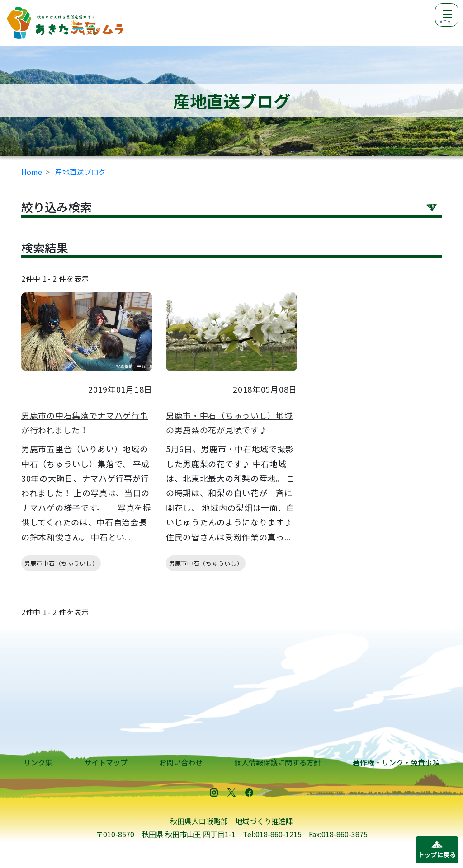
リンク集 (38, 762)
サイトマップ (106, 762)
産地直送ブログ (80, 172)
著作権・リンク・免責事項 (396, 762)
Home (32, 172)
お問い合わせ (181, 762)
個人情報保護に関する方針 (278, 762)
